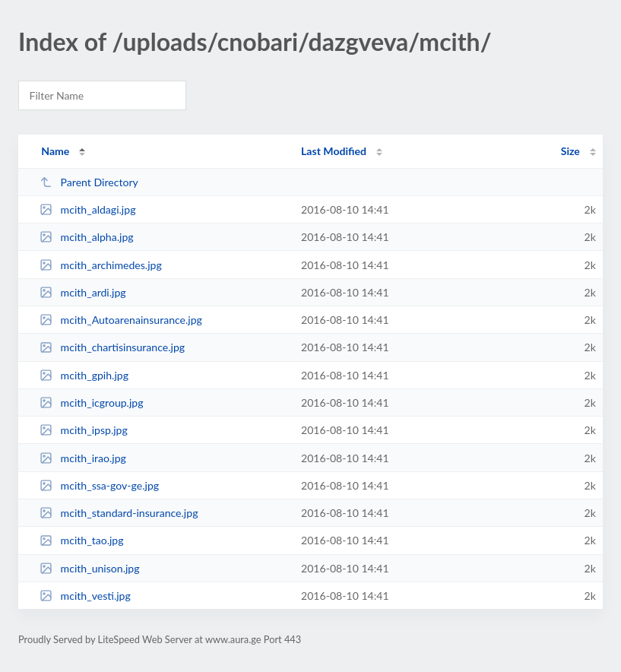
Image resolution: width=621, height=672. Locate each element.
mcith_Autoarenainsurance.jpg (121, 320)
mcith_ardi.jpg (83, 292)
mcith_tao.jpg (81, 540)
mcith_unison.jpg (89, 568)
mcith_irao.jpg (83, 458)
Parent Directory (89, 182)
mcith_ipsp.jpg (84, 430)
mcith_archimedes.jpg (101, 265)
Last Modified (334, 151)
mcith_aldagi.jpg (87, 209)
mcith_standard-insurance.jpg (119, 513)
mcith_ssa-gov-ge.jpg (99, 485)
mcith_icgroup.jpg (91, 403)
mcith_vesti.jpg (85, 596)
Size (570, 151)
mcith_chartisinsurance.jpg (112, 347)
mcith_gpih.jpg (84, 375)
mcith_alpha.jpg (86, 237)
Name (55, 151)
